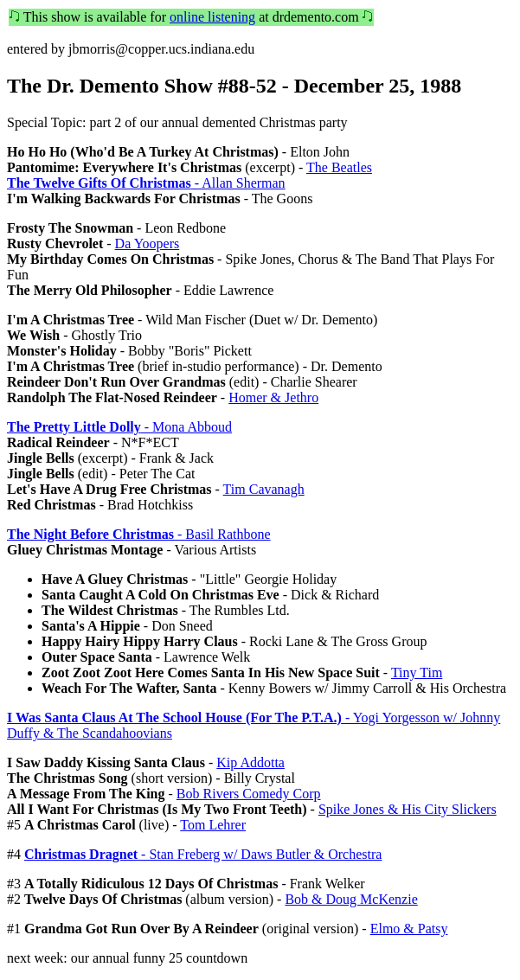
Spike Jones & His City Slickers (408, 809)
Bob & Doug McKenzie (351, 899)
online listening (212, 17)
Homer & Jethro (273, 397)
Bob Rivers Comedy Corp (249, 794)
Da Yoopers (148, 243)
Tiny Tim (417, 673)
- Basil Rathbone (139, 534)
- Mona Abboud (119, 427)
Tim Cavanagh (264, 489)
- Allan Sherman (146, 183)
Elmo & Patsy (409, 929)
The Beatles (339, 167)
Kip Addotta (250, 762)
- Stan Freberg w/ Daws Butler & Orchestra (203, 854)
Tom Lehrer (213, 825)
